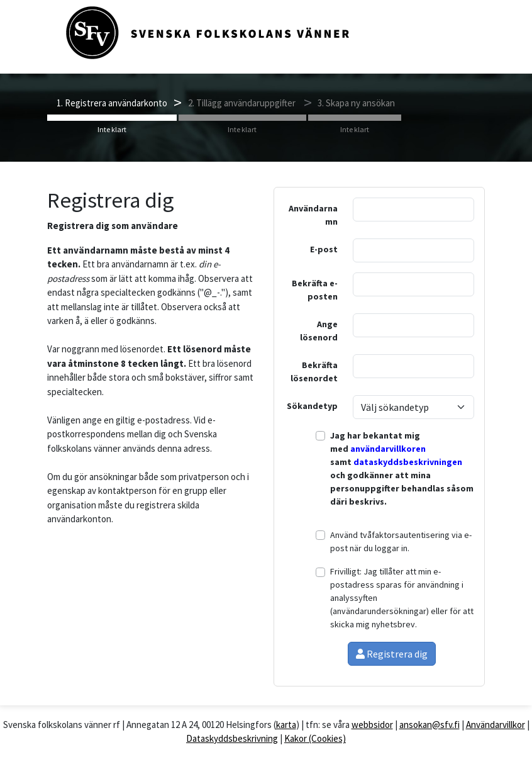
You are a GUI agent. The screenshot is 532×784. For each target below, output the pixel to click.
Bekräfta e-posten (315, 290)
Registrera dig (392, 654)
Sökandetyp (312, 406)
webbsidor (372, 725)
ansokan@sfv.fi (429, 725)
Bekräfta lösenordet (314, 372)
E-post (324, 249)
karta (286, 725)
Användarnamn (313, 215)
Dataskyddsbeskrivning (232, 738)
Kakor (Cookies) (315, 738)
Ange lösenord (319, 331)
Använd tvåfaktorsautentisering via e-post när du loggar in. (401, 541)
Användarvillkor (496, 725)
